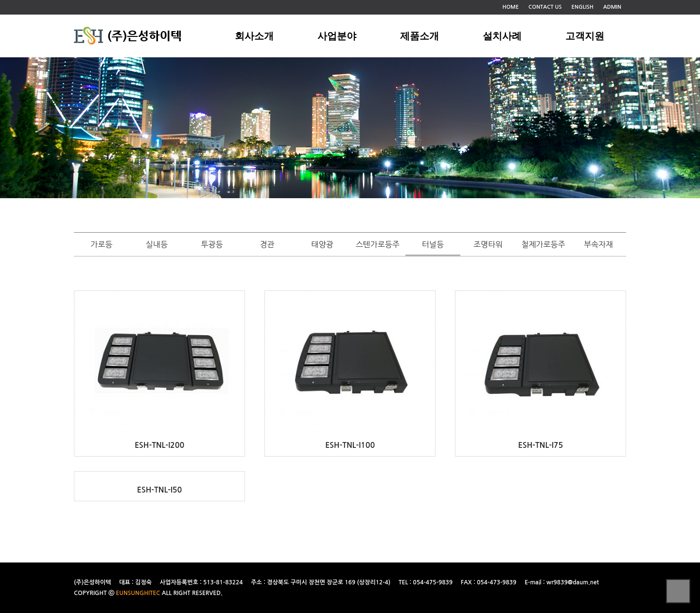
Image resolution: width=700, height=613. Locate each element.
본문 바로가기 (0, 0)
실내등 (157, 244)
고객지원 (585, 36)
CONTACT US (545, 7)
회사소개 (254, 36)
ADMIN (612, 7)
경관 (267, 244)
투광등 (212, 244)
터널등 (433, 244)
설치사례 (502, 36)
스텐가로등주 (378, 244)
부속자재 (598, 244)
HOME (510, 7)
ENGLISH (583, 7)
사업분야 (337, 36)
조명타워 (488, 244)
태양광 (323, 244)
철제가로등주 (543, 244)
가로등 (101, 244)
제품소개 (420, 36)
